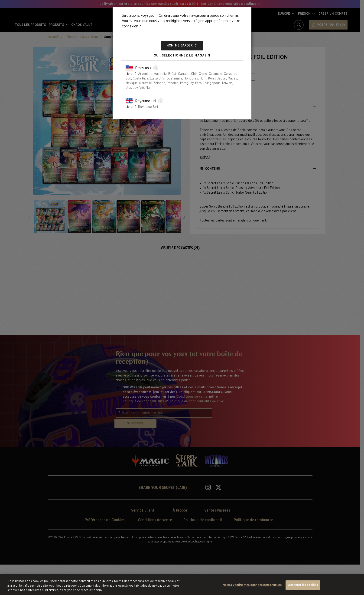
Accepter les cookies (303, 585)
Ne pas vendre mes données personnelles (252, 585)
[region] (182, 585)
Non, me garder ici (182, 46)
